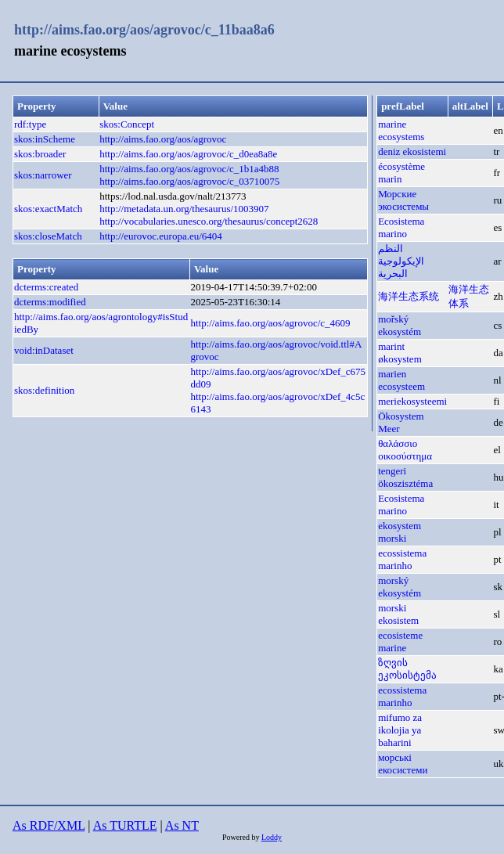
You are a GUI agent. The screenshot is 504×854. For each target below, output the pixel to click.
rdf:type (30, 124)
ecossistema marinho (402, 559)
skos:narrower (43, 175)
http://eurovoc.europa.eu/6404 (161, 236)
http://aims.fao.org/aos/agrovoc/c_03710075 (189, 181)
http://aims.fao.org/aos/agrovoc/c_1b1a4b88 (189, 169)
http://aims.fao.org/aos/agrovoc (163, 139)
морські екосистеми (403, 764)
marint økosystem (400, 353)
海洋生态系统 (409, 296)
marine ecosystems (401, 130)
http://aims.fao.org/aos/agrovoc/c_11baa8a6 (144, 30)
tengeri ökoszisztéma (405, 477)
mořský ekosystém (400, 325)
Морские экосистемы (403, 200)
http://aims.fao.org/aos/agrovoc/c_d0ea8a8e (188, 154)
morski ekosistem (398, 614)
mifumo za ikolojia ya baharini (400, 730)
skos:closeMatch (48, 236)
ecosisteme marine (400, 641)
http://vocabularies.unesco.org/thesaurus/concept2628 (209, 221)
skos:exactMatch (48, 209)
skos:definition (44, 390)
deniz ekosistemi (412, 151)
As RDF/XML (49, 825)
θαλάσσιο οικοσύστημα (405, 450)
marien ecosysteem (401, 380)
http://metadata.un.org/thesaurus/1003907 (184, 209)
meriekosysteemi (412, 401)
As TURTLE (125, 825)
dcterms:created (46, 287)
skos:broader (40, 154)
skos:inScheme (45, 139)
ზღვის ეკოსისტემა (407, 669)
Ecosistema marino (401, 227)
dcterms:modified (50, 302)
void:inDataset (44, 350)
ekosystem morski (400, 532)
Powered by (242, 837)
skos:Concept (127, 124)
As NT (182, 825)
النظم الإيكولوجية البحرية (401, 261)
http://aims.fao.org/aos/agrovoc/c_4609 (270, 323)
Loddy (272, 837)
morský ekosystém (400, 587)
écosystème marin (401, 173)
